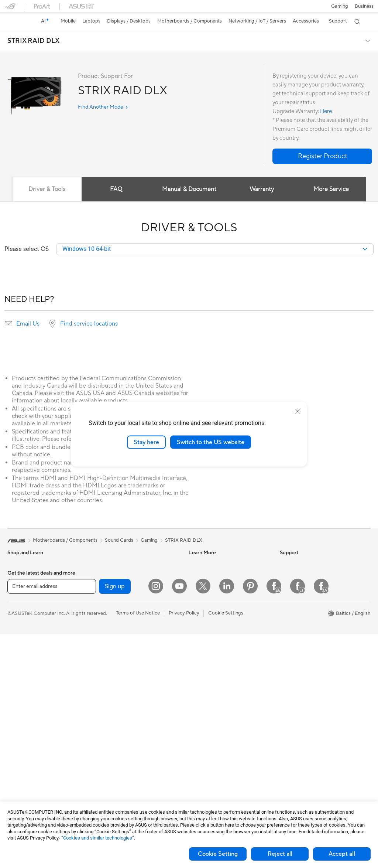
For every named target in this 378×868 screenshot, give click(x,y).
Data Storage (111, 586)
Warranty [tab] (262, 189)
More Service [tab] (331, 189)
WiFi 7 (104, 620)
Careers (288, 608)
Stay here (146, 442)
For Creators (21, 631)
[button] (340, 6)
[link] (17, 22)
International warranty (213, 675)
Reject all (280, 854)
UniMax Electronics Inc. (305, 641)
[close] (298, 411)
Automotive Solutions (213, 597)
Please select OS (27, 249)
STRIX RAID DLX (33, 41)
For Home (18, 609)
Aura (194, 653)
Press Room (293, 597)
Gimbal (104, 786)
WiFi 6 (104, 631)
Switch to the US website (211, 442)
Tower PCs (19, 709)
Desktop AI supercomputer (126, 686)
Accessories (20, 586)
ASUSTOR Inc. (296, 619)
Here (326, 111)
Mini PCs (17, 731)
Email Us (28, 324)
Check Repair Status (212, 686)
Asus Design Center (210, 575)
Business (364, 6)
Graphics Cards (25, 776)
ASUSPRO (201, 586)
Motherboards (23, 765)
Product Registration (212, 708)
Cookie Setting (218, 854)
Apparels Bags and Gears (124, 742)
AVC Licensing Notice (213, 619)
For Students (21, 642)
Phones (16, 575)
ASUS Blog (201, 608)
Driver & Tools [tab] (47, 189)
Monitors (17, 687)
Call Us (197, 731)
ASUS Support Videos (213, 753)
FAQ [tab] (116, 189)
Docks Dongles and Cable (125, 775)
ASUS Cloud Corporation (308, 630)
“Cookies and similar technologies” (98, 838)
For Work (18, 620)
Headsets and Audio (119, 731)
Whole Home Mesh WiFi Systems (133, 653)
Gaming (149, 541)
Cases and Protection (120, 753)
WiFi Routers (111, 642)
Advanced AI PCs (208, 630)
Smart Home (111, 675)
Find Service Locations (214, 697)
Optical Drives (112, 575)
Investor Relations (300, 575)
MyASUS (199, 764)
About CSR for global (303, 586)
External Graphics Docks (124, 597)
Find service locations (89, 324)
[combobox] (215, 249)
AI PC (195, 564)
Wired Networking (117, 664)
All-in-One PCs (23, 698)
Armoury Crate (205, 641)
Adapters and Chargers (122, 764)
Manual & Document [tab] (189, 189)
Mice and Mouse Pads (121, 720)
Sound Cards (111, 564)
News (286, 564)
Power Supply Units (29, 787)
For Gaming (20, 653)
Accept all (342, 854)
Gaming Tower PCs (28, 720)
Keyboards (109, 709)
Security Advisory (208, 742)
